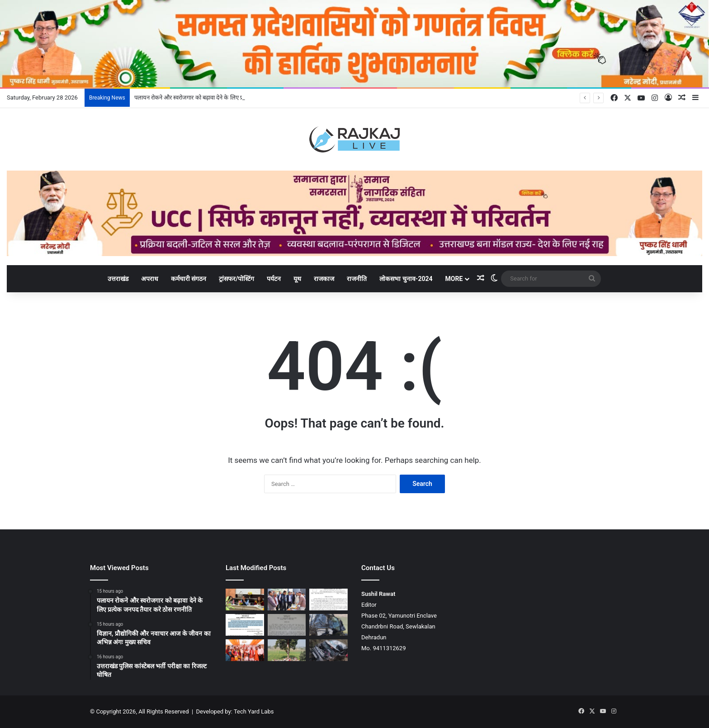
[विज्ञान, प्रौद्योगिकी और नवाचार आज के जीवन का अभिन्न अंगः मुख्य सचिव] (287, 600)
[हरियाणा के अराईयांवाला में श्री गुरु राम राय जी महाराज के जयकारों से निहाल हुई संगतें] (287, 650)
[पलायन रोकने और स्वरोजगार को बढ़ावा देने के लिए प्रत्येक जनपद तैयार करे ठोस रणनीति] (245, 600)
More (454, 279)
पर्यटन (274, 279)
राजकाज (324, 279)
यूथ (297, 279)
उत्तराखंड (118, 279)
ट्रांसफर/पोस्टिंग (236, 279)
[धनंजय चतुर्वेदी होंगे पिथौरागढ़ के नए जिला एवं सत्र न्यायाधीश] (245, 625)
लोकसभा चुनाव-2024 (406, 279)
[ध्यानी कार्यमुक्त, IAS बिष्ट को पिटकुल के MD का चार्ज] (287, 625)
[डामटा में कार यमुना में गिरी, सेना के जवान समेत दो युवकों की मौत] (329, 625)
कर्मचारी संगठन (189, 279)
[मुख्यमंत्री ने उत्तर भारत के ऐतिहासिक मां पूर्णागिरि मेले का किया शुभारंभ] (245, 650)
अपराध (150, 279)
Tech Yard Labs (254, 711)
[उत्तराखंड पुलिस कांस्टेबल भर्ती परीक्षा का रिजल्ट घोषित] (329, 600)
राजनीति (357, 279)
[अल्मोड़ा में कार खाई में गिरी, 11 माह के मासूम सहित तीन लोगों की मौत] (329, 650)
